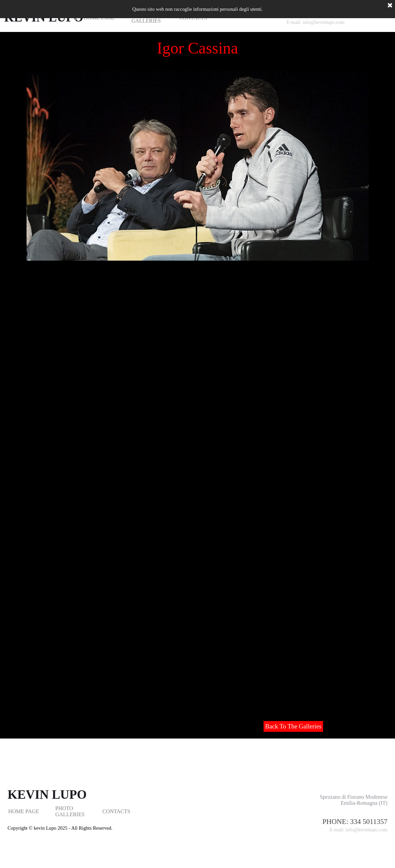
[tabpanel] (335, 825)
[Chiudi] (390, 6)
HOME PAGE (24, 811)
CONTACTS (116, 811)
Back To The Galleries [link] (293, 726)
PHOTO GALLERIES (70, 811)
